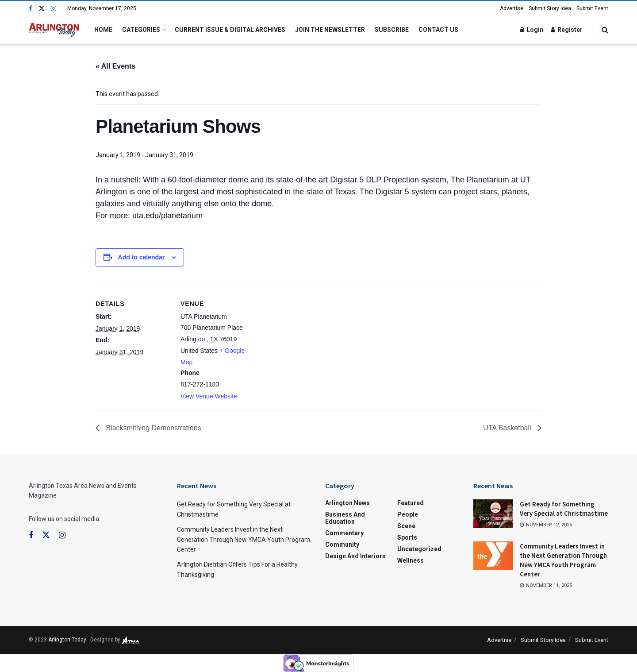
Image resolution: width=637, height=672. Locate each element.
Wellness (411, 560)
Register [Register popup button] (567, 30)
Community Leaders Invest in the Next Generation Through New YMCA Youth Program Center (244, 539)
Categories (141, 30)
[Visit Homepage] (54, 30)
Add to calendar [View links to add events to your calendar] (142, 257)
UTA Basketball (508, 428)
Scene (406, 526)
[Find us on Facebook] (31, 9)
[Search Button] (605, 30)
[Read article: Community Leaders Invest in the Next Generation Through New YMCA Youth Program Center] (493, 556)
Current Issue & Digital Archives (230, 30)
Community (342, 545)
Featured (411, 503)
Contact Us (438, 30)
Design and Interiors (355, 556)
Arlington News (347, 503)
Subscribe (392, 30)
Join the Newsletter (330, 30)
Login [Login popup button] (532, 30)
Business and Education (345, 518)
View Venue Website (209, 396)
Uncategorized (419, 549)
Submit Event (592, 8)
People (408, 514)
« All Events (115, 66)
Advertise (512, 8)
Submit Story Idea (550, 8)
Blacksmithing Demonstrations (153, 428)
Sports (407, 537)
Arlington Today (67, 640)
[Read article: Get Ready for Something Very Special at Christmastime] (493, 514)
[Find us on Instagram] (54, 9)
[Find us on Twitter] (42, 9)
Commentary (344, 533)
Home (103, 30)
